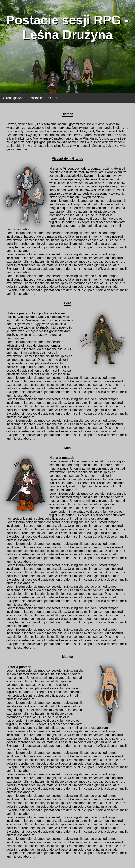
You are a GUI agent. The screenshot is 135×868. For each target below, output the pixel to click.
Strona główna (13, 98)
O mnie (54, 98)
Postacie (36, 98)
